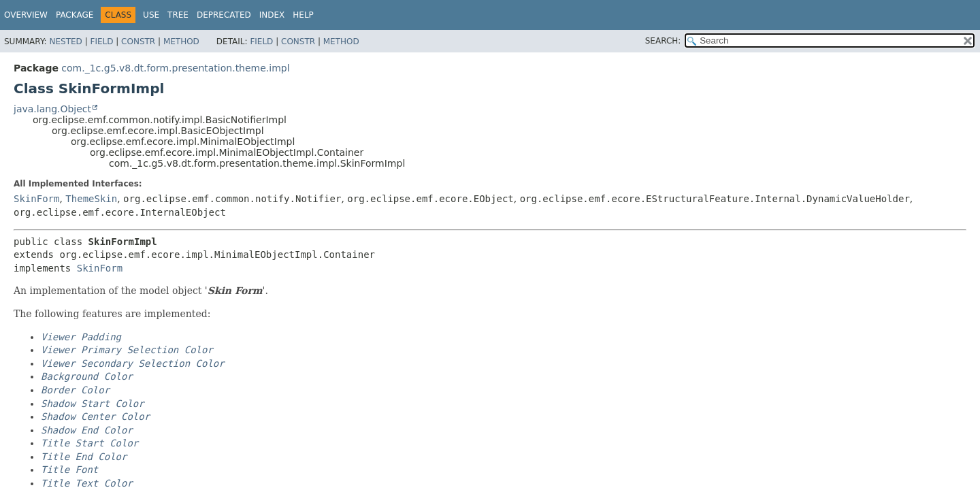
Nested (65, 42)
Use (151, 15)
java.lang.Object (52, 109)
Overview (26, 15)
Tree (178, 15)
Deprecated (224, 15)
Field (101, 42)
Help (303, 15)
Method (181, 42)
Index (272, 15)
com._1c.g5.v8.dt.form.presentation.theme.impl (175, 68)
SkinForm (36, 199)
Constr (138, 42)
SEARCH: (663, 41)
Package (75, 15)
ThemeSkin (91, 199)
